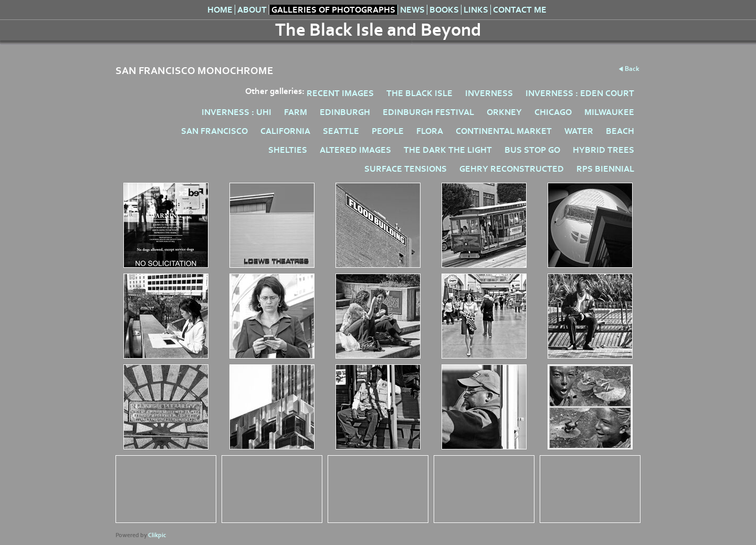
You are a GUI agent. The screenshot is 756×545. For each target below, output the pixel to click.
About (252, 10)
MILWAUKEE (609, 112)
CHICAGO (553, 112)
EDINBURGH (345, 112)
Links (476, 10)
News (412, 10)
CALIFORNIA (285, 131)
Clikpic (157, 535)
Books (444, 10)
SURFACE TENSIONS (406, 169)
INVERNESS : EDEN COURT (580, 93)
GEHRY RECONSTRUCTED (512, 169)
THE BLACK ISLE (419, 93)
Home (220, 10)
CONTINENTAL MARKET (504, 131)
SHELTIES (288, 150)
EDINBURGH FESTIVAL (428, 112)
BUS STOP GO (532, 150)
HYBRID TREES (603, 150)
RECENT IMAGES (340, 93)
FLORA (430, 131)
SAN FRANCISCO (214, 131)
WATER (579, 131)
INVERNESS (489, 93)
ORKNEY (504, 112)
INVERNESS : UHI (237, 112)
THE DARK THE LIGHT (448, 150)
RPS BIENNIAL (605, 169)
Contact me (520, 10)
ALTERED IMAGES (355, 150)
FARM (296, 112)
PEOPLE (388, 131)
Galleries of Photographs (333, 10)
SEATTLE (341, 131)
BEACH (620, 131)
